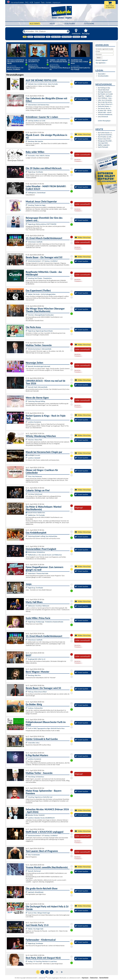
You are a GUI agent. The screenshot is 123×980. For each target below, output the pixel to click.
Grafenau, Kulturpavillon (35, 708)
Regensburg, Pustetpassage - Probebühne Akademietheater (46, 622)
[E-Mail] (105, 52)
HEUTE (52, 24)
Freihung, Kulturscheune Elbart (37, 692)
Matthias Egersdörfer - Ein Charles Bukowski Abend (16, 62)
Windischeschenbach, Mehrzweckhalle (40, 349)
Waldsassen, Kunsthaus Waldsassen (39, 606)
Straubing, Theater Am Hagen (37, 205)
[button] (99, 58)
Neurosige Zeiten (103, 143)
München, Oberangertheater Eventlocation (41, 315)
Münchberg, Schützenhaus (36, 777)
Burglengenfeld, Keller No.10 (37, 659)
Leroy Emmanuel (103, 117)
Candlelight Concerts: (33, 455)
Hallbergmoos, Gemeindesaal (37, 193)
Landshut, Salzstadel (34, 458)
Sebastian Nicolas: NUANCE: (35, 815)
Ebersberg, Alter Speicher (36, 141)
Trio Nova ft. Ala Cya (104, 108)
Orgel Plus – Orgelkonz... (105, 96)
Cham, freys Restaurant (35, 476)
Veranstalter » (102, 74)
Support (37, 2)
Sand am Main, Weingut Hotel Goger (39, 913)
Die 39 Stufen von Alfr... (105, 137)
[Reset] (68, 32)
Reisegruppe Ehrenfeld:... (105, 141)
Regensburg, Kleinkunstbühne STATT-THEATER (42, 224)
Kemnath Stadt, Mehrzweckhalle (38, 387)
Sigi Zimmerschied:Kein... (105, 135)
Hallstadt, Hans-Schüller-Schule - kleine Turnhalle (43, 84)
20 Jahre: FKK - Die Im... (105, 110)
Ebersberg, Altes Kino (34, 675)
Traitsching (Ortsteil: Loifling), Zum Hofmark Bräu (43, 536)
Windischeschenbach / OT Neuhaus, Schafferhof (43, 261)
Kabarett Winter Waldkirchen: (35, 513)
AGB (31, 2)
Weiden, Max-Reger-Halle (36, 929)
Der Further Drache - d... (105, 133)
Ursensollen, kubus (34, 743)
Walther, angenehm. (104, 145)
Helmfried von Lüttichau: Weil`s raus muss (79, 62)
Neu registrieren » (101, 63)
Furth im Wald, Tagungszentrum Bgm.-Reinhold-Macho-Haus (46, 728)
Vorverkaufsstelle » (103, 76)
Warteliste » (78, 159)
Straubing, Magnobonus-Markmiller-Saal (40, 797)
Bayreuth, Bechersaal (34, 871)
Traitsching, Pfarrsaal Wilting (36, 401)
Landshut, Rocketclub (35, 422)
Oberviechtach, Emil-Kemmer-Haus (39, 105)
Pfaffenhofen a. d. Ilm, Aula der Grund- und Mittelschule (45, 555)
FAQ (27, 2)
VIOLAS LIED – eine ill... (105, 112)
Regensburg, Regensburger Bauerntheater (40, 331)
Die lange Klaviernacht (105, 92)
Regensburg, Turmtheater (36, 172)
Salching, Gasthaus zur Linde (37, 121)
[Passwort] (105, 54)
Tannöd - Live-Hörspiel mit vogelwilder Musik (58, 61)
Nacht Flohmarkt (103, 147)
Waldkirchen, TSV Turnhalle (36, 515)
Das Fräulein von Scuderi (105, 94)
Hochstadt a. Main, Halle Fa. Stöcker (39, 156)
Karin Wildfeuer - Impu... (105, 98)
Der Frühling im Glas (104, 88)
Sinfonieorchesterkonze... (105, 114)
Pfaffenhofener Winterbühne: (35, 552)
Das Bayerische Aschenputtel (34, 61)
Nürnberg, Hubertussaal (35, 494)
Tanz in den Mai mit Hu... (105, 102)
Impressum (56, 2)
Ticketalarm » (78, 161)
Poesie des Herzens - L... (105, 106)
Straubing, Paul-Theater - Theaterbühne (40, 278)
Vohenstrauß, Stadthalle (35, 242)
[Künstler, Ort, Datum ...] (46, 32)
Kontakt (49, 2)
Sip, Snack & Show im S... (106, 104)
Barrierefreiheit (104, 978)
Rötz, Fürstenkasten (34, 855)
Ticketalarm (70, 24)
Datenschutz (94, 978)
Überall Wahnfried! (103, 90)
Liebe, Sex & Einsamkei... (105, 100)
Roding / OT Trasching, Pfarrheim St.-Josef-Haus (42, 961)
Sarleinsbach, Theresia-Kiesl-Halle (38, 573)
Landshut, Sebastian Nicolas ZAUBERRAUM (41, 818)
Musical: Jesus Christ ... (105, 139)
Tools (43, 2)
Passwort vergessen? (102, 60)
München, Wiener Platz (35, 440)
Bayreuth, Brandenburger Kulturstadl (39, 366)
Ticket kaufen (82, 83)
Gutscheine (89, 24)
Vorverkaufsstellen (17, 2)
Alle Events (35, 24)
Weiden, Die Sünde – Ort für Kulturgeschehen (42, 294)
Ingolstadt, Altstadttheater (36, 892)
